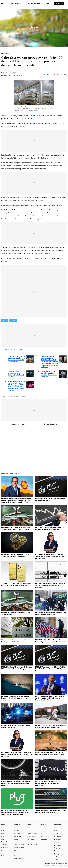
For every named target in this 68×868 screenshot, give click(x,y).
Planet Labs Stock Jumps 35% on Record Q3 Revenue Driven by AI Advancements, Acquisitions (16, 698)
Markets (3, 834)
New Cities (17, 853)
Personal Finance (6, 842)
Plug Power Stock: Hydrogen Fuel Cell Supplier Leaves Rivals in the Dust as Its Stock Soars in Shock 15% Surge (15, 813)
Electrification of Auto (20, 836)
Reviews (3, 856)
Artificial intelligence (19, 845)
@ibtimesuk (18, 73)
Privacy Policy (31, 836)
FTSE (33, 116)
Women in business (19, 847)
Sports (3, 853)
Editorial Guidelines (50, 424)
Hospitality (17, 831)
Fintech (16, 856)
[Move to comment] (65, 74)
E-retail (16, 828)
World (3, 828)
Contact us (30, 831)
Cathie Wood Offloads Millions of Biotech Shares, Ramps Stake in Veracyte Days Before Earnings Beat (51, 556)
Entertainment (5, 847)
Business (4, 836)
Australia (43, 828)
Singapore (43, 834)
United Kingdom (45, 836)
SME (3, 839)
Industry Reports (19, 859)
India (42, 831)
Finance (16, 839)
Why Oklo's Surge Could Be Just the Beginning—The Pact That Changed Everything (48, 783)
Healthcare (17, 834)
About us (30, 828)
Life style (4, 850)
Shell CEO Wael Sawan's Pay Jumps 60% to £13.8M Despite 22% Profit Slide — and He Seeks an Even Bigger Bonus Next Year (16, 500)
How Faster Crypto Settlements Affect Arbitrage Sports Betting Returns (16, 374)
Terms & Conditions (32, 834)
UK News (4, 831)
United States (44, 839)
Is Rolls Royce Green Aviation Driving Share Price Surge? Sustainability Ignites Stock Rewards (16, 783)
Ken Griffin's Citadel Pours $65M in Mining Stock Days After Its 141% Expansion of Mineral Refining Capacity (50, 698)
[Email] (62, 74)
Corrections (30, 842)
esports (16, 850)
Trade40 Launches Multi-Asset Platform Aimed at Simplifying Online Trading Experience (49, 374)
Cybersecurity (18, 842)
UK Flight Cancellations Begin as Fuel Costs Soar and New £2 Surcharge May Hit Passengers (50, 586)
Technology (4, 845)
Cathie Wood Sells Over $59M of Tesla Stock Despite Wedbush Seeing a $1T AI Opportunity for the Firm (17, 754)
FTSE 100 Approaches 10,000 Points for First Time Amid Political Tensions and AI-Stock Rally (50, 669)
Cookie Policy (31, 839)
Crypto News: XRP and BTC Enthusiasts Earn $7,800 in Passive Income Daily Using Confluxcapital (17, 359)
